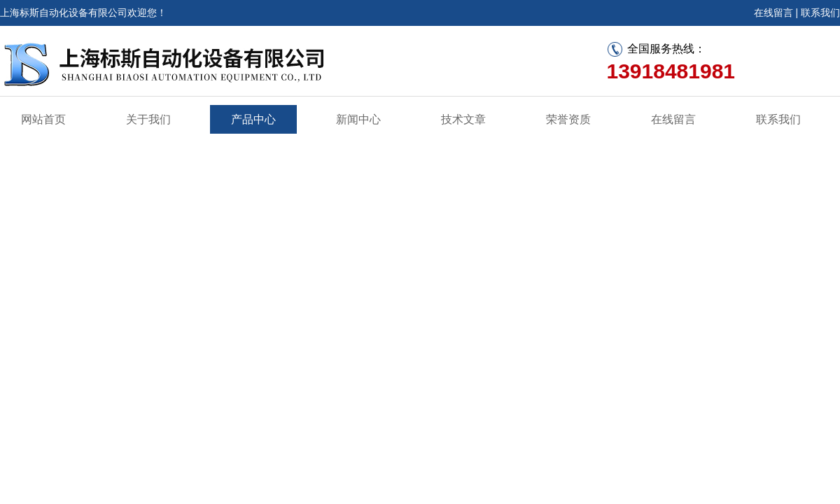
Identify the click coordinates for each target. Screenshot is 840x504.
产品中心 (253, 119)
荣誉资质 (568, 119)
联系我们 (820, 13)
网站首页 (43, 119)
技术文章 (463, 119)
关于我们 (148, 119)
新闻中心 (358, 119)
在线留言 (773, 13)
